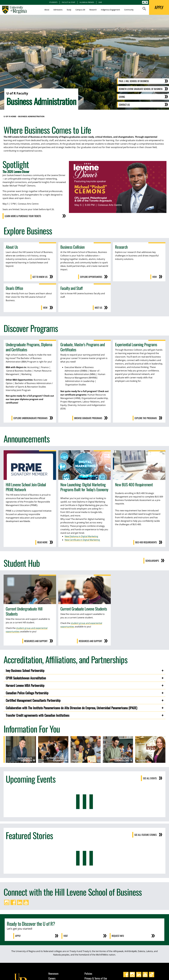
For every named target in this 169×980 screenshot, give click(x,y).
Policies (88, 973)
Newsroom (53, 973)
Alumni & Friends (87, 2)
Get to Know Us (40, 277)
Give (100, 2)
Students (53, 2)
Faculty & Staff (69, 2)
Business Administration (31, 116)
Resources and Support (36, 641)
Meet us (98, 308)
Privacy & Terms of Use (96, 978)
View (155, 277)
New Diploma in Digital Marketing (81, 536)
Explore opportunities (91, 277)
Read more (42, 542)
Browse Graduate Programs (88, 418)
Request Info (118, 935)
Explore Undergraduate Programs (30, 418)
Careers (52, 978)
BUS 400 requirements (146, 542)
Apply (18, 935)
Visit (66, 935)
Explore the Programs (146, 418)
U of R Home (10, 116)
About (47, 10)
